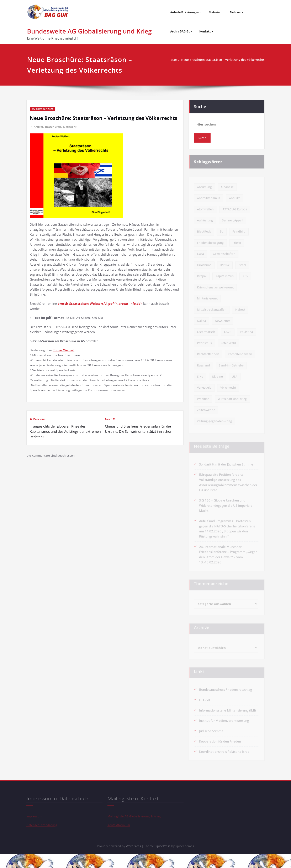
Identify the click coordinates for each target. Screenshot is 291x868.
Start (169, 60)
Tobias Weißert (64, 350)
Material (215, 12)
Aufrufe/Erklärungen (185, 12)
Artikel (39, 127)
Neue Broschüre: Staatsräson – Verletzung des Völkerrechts (220, 60)
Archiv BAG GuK (181, 31)
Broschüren (54, 127)
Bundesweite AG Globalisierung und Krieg (89, 31)
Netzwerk (237, 12)
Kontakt (205, 31)
